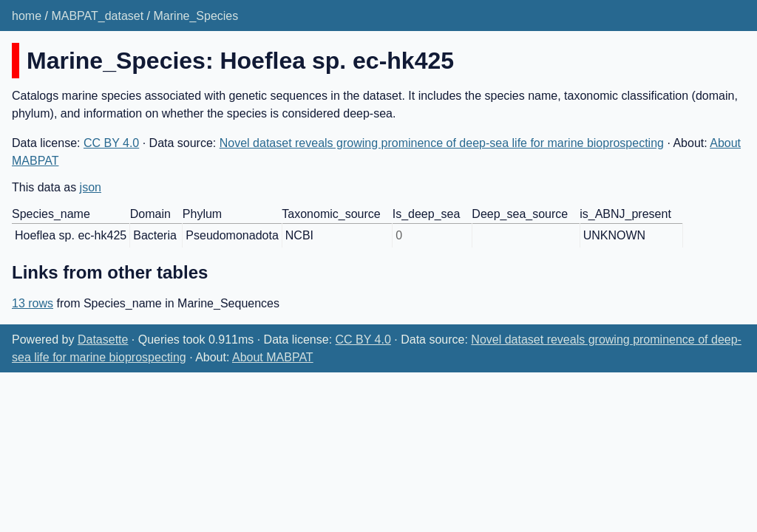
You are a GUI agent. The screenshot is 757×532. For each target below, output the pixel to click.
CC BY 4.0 (111, 143)
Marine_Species (196, 16)
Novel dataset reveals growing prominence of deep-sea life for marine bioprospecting (442, 143)
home (27, 16)
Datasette (103, 340)
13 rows (33, 303)
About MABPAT (273, 357)
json (91, 187)
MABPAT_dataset (97, 16)
